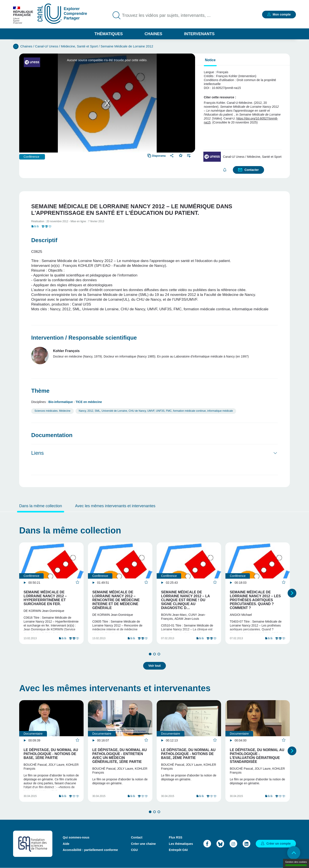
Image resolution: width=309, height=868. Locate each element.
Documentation (52, 435)
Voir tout (155, 666)
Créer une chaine (143, 844)
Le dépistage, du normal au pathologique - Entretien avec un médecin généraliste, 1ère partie (120, 756)
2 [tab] (154, 654)
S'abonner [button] (225, 170)
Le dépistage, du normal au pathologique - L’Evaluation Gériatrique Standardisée (257, 756)
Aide (66, 844)
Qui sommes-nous (76, 837)
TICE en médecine (89, 402)
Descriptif (44, 240)
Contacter (251, 170)
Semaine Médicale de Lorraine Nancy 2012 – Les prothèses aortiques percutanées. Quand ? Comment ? (255, 600)
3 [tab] (159, 654)
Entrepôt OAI (178, 850)
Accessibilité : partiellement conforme (90, 850)
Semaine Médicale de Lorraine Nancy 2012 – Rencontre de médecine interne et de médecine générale (116, 600)
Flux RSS (176, 837)
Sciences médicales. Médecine (52, 411)
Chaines (153, 34)
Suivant (292, 593)
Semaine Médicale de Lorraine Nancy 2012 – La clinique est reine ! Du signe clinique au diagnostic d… (185, 600)
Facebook (207, 844)
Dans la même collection (41, 506)
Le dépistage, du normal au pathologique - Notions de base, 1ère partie (51, 754)
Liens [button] (37, 453)
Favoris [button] (181, 155)
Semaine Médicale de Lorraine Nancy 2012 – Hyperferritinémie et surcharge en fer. (45, 598)
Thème (40, 391)
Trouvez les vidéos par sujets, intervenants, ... (166, 15)
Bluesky (220, 844)
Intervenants (199, 34)
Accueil (16, 46)
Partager (172, 155)
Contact (137, 837)
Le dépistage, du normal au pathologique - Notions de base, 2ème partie (188, 754)
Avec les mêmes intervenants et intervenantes (115, 506)
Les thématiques (181, 844)
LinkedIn (246, 844)
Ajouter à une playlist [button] (189, 155)
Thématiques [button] (109, 34)
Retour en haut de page (294, 853)
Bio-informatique (61, 402)
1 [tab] (150, 654)
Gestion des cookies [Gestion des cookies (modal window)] (296, 863)
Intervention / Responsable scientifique (84, 338)
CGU (134, 850)
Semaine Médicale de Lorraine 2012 (127, 46)
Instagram (233, 844)
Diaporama (159, 156)
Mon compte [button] (282, 14)
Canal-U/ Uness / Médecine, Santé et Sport (67, 46)
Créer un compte (279, 844)
